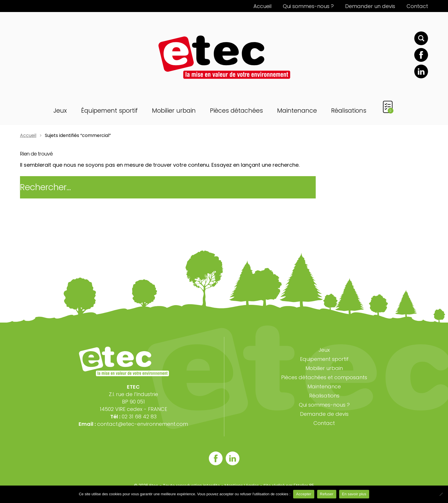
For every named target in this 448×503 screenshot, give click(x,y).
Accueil (262, 6)
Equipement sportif (324, 359)
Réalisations (349, 111)
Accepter (304, 494)
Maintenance (297, 111)
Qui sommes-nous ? (308, 6)
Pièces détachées (236, 111)
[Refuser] (441, 494)
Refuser (327, 494)
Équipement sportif (109, 111)
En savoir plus (354, 494)
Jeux (60, 111)
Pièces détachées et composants (324, 377)
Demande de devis (324, 414)
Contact (417, 6)
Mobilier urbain (174, 111)
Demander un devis (370, 6)
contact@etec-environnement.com (143, 424)
